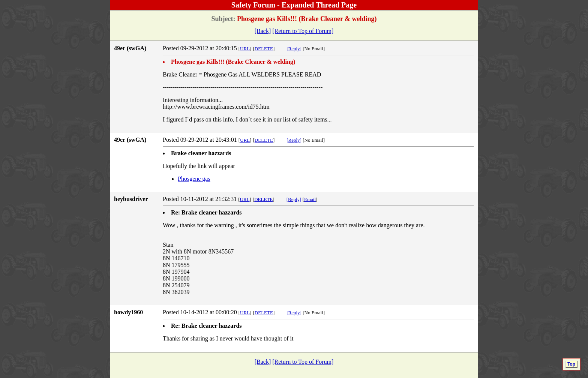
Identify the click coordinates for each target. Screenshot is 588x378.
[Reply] (294, 49)
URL (245, 49)
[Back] (263, 31)
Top (571, 364)
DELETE (264, 49)
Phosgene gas (194, 179)
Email (310, 199)
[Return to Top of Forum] (303, 31)
